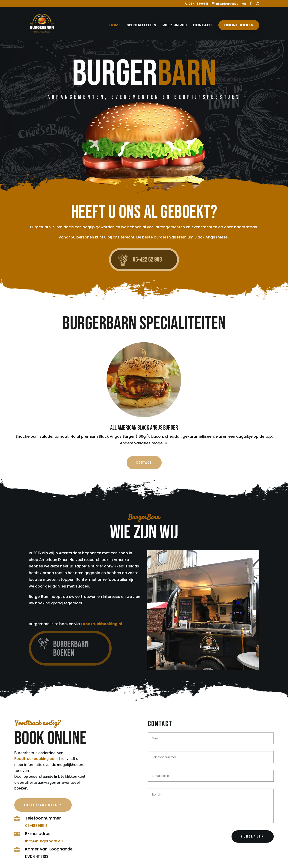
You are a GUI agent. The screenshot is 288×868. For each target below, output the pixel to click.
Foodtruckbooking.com (36, 759)
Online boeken (239, 25)
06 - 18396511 (198, 4)
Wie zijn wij (175, 26)
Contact (203, 26)
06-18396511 (36, 826)
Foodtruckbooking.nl (101, 624)
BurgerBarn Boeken (43, 805)
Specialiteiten (141, 26)
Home (115, 26)
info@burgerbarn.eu (44, 841)
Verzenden (253, 836)
